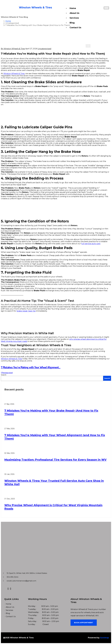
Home (73, 8)
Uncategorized (45, 49)
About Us (74, 13)
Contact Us (75, 28)
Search (4, 375)
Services (74, 18)
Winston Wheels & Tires (14, 74)
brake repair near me (26, 311)
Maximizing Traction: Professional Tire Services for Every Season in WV (55, 460)
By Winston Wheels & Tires (13, 49)
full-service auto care (91, 244)
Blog (72, 23)
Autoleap (104, 638)
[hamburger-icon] (106, 8)
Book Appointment (84, 623)
